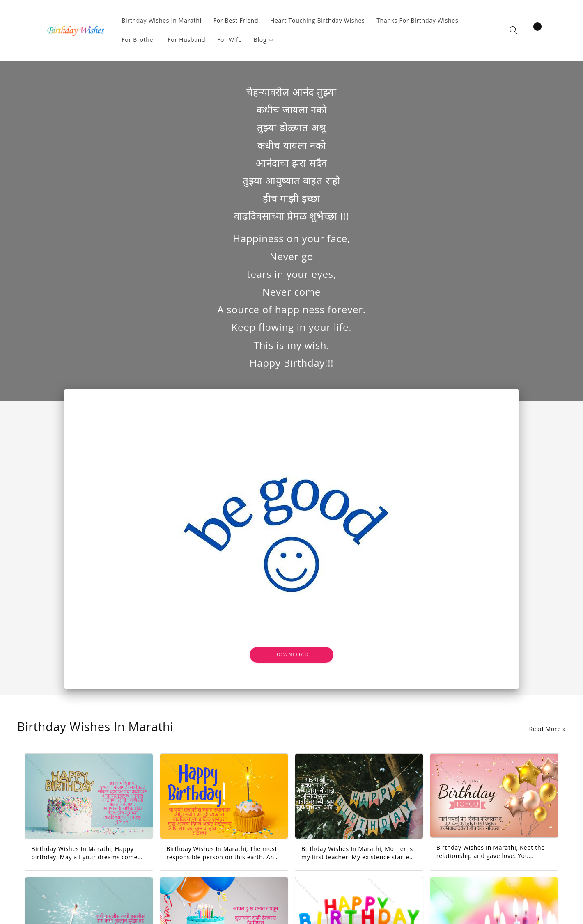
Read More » (547, 729)
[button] (264, 40)
